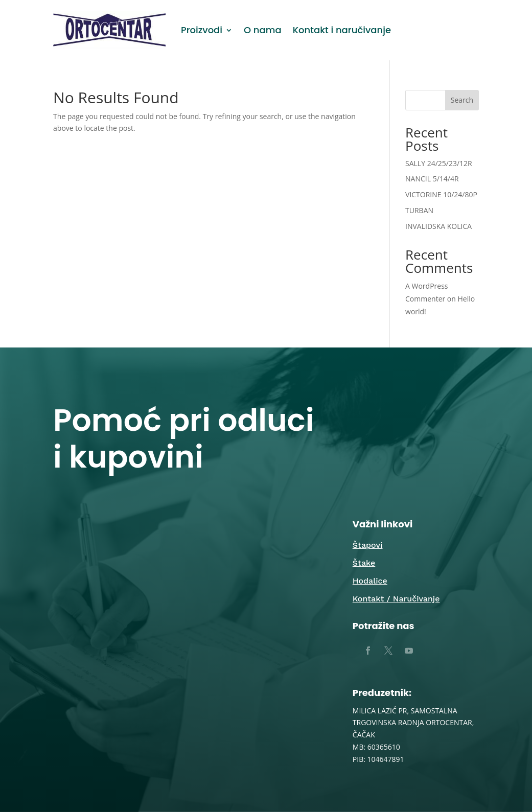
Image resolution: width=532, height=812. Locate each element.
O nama (263, 30)
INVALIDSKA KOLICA (438, 226)
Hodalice (370, 581)
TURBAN (419, 210)
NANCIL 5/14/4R (432, 179)
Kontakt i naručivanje (342, 30)
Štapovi (368, 545)
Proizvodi (202, 30)
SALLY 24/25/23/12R (439, 163)
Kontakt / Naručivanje (396, 599)
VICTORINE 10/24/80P (441, 194)
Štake (364, 563)
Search (462, 100)
